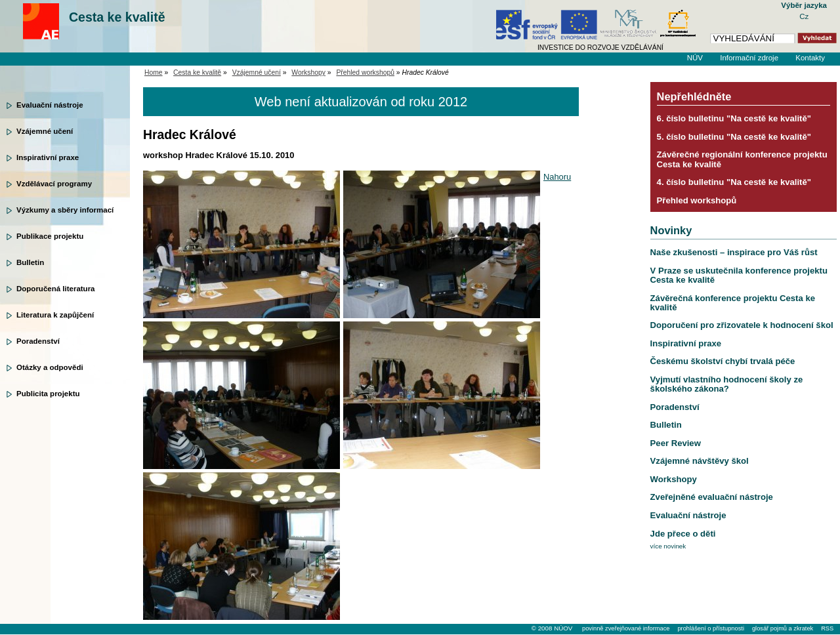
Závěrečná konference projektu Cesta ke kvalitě (733, 303)
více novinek (668, 546)
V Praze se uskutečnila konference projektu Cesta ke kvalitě (739, 275)
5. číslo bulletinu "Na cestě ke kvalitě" (734, 137)
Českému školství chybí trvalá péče (723, 361)
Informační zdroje (749, 58)
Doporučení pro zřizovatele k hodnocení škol (742, 325)
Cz (804, 16)
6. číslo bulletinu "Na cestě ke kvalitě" (734, 118)
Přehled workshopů (365, 72)
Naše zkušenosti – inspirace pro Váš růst (734, 252)
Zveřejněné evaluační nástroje (712, 497)
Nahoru (557, 177)
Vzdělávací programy (54, 184)
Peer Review (676, 443)
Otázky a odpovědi (50, 367)
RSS (827, 628)
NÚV (695, 58)
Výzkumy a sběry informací (65, 210)
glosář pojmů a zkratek (783, 628)
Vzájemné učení (45, 131)
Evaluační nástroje (50, 105)
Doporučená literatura (56, 289)
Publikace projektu (50, 236)
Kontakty (810, 58)
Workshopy (308, 72)
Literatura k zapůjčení (55, 315)
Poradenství (38, 341)
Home (154, 72)
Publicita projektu (48, 394)
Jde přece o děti (683, 534)
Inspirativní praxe (48, 157)
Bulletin (30, 262)
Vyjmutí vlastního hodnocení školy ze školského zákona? (727, 384)
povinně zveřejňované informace (626, 628)
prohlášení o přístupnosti (710, 628)
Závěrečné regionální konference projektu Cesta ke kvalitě (742, 159)
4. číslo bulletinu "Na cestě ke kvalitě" (734, 182)
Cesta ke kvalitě (117, 17)
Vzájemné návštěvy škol (700, 461)
